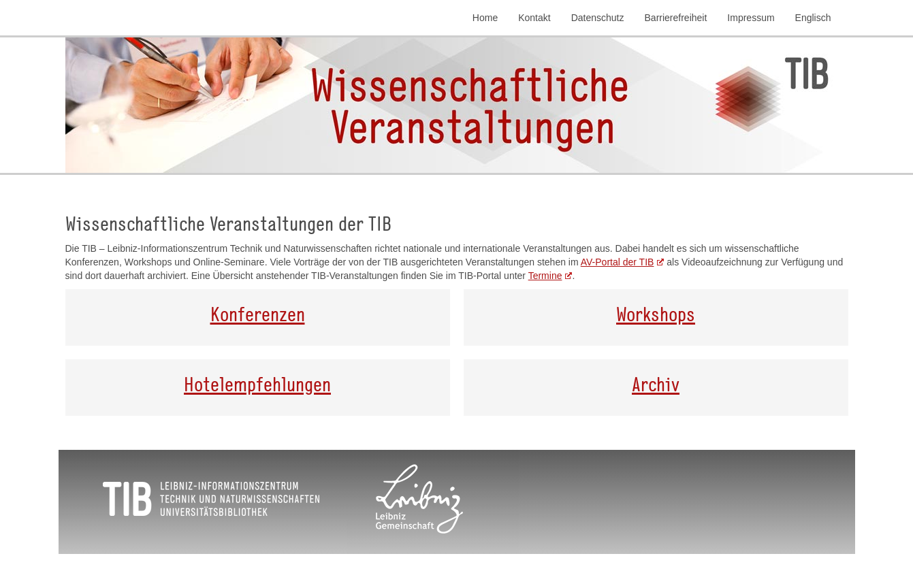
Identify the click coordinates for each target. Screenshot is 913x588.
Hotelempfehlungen (257, 384)
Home (485, 18)
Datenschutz (598, 18)
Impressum (751, 18)
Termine (545, 276)
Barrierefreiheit (676, 18)
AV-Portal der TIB (618, 262)
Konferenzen (258, 314)
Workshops (656, 314)
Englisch (813, 18)
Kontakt (534, 18)
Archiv (656, 384)
